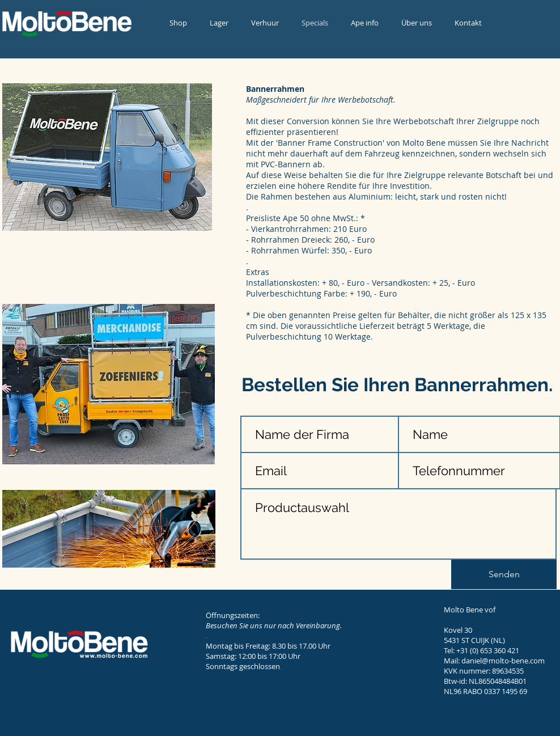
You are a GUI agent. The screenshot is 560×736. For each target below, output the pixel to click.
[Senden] (504, 574)
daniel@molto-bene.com (503, 661)
